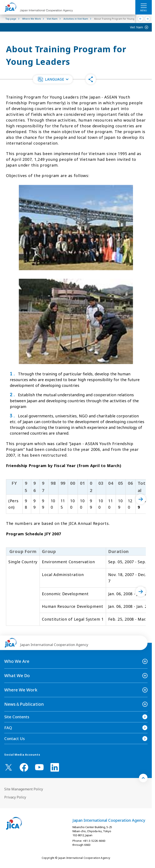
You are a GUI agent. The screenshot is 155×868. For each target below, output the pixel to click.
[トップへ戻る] (143, 778)
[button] (53, 79)
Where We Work (21, 690)
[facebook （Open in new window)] (24, 767)
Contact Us (15, 739)
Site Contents (17, 717)
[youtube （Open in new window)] (39, 767)
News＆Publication (24, 704)
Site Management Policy (24, 789)
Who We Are (17, 661)
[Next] (148, 19)
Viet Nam (137, 27)
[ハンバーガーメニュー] (144, 6)
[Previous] (141, 19)
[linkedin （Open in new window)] (55, 767)
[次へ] (141, 499)
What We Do (17, 676)
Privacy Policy (15, 797)
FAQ (8, 728)
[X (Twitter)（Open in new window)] (9, 767)
